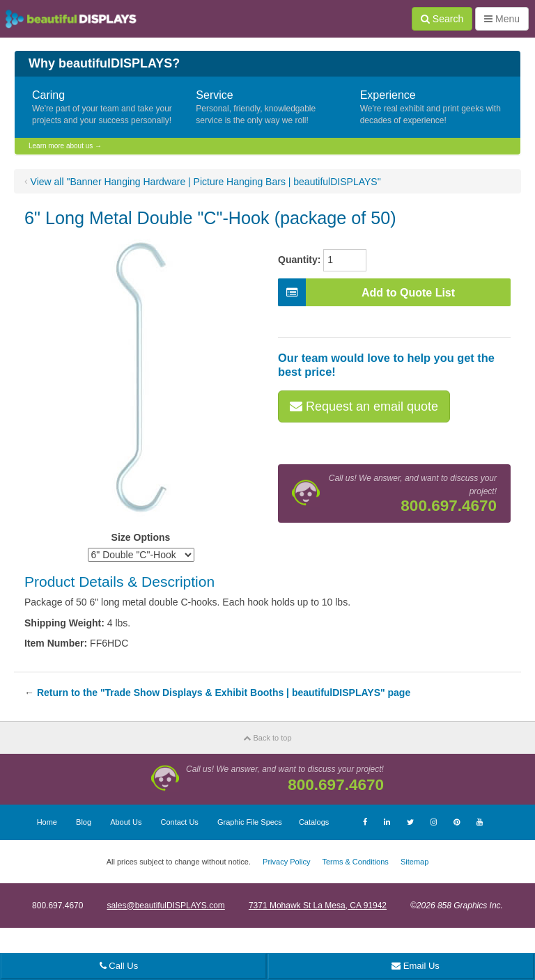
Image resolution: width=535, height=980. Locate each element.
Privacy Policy (286, 862)
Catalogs (314, 822)
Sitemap (414, 862)
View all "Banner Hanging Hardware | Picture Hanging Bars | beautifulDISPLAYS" (206, 182)
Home (47, 822)
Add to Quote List (366, 292)
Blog (84, 822)
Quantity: (299, 260)
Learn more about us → (65, 146)
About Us (126, 822)
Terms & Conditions (355, 862)
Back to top (267, 738)
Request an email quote (364, 406)
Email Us (416, 966)
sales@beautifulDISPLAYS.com (165, 906)
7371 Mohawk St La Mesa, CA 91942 (318, 906)
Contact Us (179, 822)
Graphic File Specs (250, 822)
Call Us (119, 966)
